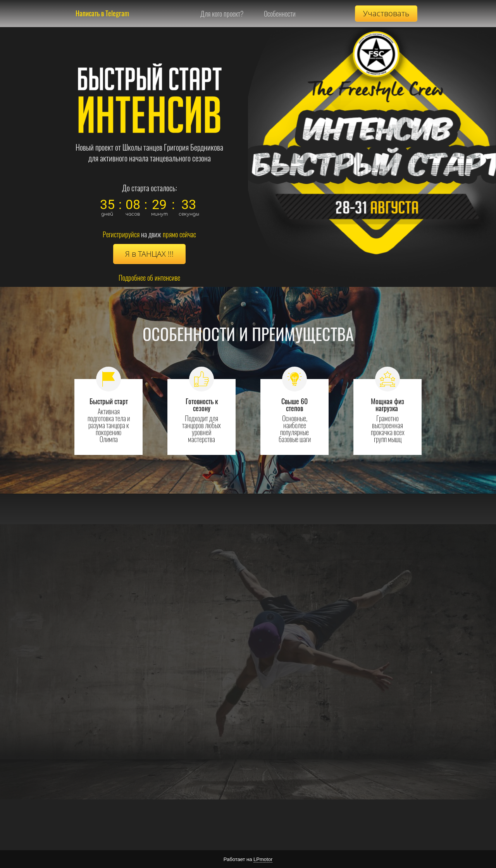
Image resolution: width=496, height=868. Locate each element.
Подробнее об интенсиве (149, 278)
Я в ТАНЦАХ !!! (149, 254)
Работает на (248, 859)
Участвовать (386, 13)
